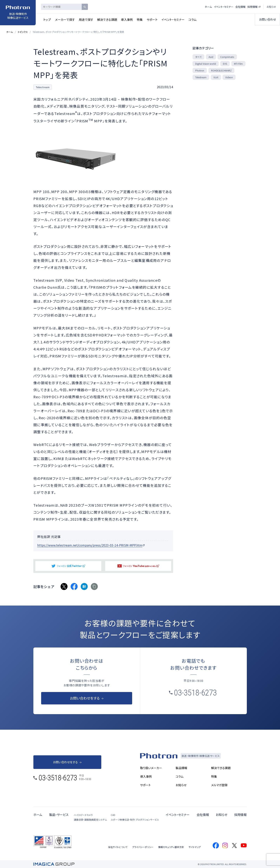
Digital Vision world (206, 64)
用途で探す (86, 20)
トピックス (23, 32)
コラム (192, 20)
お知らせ (271, 7)
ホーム (208, 7)
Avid (211, 57)
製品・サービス (59, 815)
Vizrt (216, 77)
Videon (229, 77)
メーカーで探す (65, 20)
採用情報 (252, 7)
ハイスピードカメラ (83, 815)
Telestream (201, 77)
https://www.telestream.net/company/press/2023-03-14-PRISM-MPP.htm (90, 545)
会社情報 (240, 7)
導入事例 (127, 20)
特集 (140, 20)
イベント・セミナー (173, 20)
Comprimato (227, 57)
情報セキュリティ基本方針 (171, 847)
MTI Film (238, 64)
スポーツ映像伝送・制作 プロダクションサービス (135, 820)
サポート (152, 20)
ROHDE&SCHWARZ (221, 70)
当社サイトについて (118, 847)
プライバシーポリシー (143, 847)
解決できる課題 (107, 20)
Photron (200, 70)
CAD (113, 815)
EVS (225, 64)
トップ (47, 20)
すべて (198, 57)
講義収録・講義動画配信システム (90, 820)
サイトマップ (195, 847)
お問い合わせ (267, 19)
